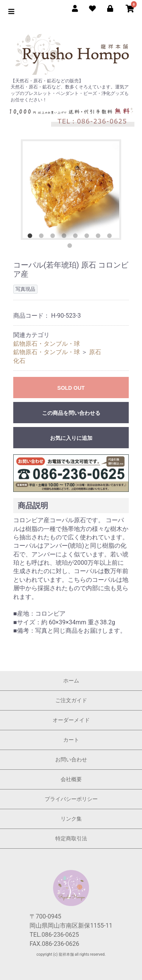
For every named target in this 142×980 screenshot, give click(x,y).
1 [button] (31, 237)
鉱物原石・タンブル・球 (47, 344)
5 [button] (77, 237)
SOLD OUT (71, 388)
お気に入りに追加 (71, 438)
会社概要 (71, 779)
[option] (71, 190)
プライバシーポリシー (71, 799)
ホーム (71, 681)
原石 (95, 352)
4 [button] (66, 237)
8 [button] (111, 237)
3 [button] (54, 237)
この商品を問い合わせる (71, 413)
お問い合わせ (71, 759)
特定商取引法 (71, 838)
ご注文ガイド (71, 700)
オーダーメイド (71, 720)
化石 (19, 361)
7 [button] (100, 237)
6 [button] (88, 237)
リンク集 (71, 819)
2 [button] (43, 237)
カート (71, 740)
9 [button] (71, 247)
